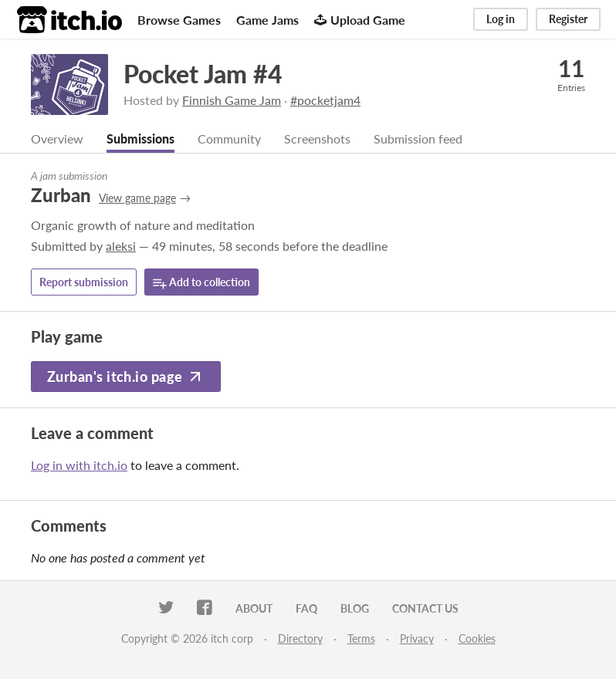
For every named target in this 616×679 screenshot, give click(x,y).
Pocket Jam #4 (203, 74)
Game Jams (267, 20)
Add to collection (201, 283)
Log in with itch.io (79, 465)
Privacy (417, 638)
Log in (501, 19)
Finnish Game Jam (232, 100)
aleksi (121, 246)
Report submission (84, 282)
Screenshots (317, 139)
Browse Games (179, 20)
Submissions (140, 139)
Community (229, 139)
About (254, 608)
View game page (137, 198)
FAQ (306, 608)
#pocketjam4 (325, 100)
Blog (355, 608)
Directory (300, 638)
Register (568, 19)
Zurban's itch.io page (126, 377)
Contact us (425, 608)
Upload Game (360, 20)
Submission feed (418, 139)
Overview (57, 139)
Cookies (477, 638)
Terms (361, 638)
